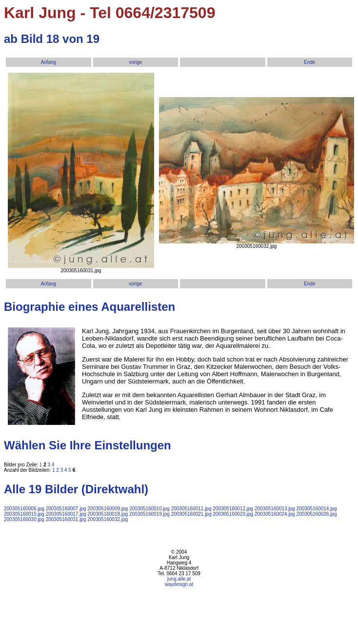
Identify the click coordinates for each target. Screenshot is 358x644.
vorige (135, 62)
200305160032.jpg (108, 519)
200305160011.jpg (191, 509)
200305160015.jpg (24, 514)
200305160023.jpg (233, 514)
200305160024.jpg (275, 514)
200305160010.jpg (149, 509)
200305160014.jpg (317, 509)
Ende (309, 62)
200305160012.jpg (233, 509)
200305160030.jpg (24, 519)
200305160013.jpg (275, 509)
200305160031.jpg (66, 519)
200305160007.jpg (66, 509)
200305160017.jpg (66, 514)
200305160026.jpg (317, 514)
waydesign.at (179, 584)
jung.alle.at (179, 579)
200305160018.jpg (108, 514)
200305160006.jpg (24, 509)
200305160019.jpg (149, 514)
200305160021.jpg (191, 514)
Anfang (48, 62)
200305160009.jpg (108, 509)
